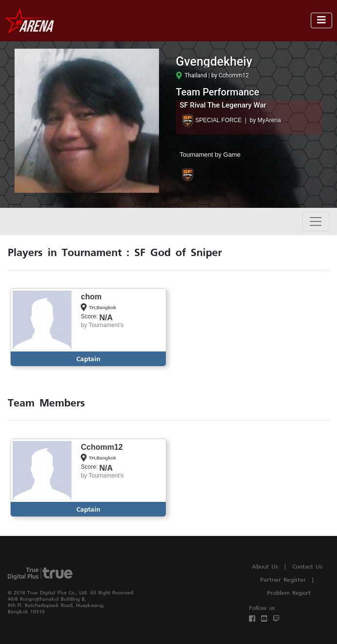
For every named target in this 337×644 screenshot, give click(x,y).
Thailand (192, 75)
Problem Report (289, 593)
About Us (265, 566)
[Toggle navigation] (321, 20)
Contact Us (307, 566)
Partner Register (283, 580)
